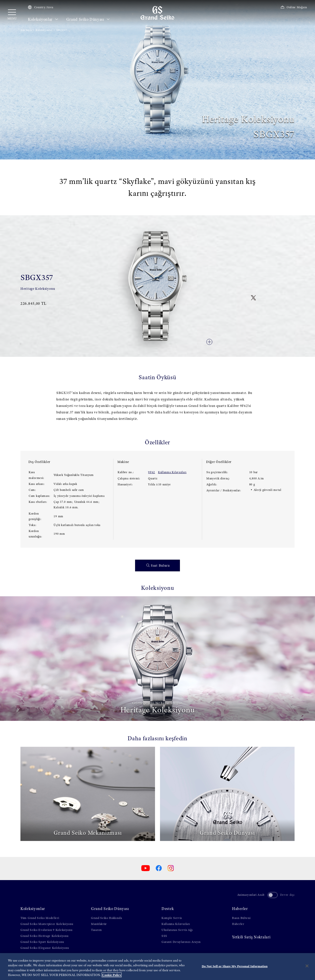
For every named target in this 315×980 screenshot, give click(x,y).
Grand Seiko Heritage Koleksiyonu (44, 936)
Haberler (240, 909)
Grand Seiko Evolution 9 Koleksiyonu (46, 930)
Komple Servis (172, 918)
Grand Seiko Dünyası (88, 19)
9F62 (152, 472)
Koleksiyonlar (43, 19)
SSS (164, 936)
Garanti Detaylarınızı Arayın (181, 942)
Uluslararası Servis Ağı (177, 930)
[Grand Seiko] (157, 13)
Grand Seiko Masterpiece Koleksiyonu (47, 924)
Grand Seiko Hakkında (106, 918)
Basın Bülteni (241, 918)
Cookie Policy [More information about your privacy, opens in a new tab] (112, 975)
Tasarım (96, 930)
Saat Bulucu (158, 565)
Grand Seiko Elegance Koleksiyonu (45, 948)
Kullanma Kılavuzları (172, 472)
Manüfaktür (99, 924)
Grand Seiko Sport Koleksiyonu (42, 942)
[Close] (307, 966)
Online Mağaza (294, 7)
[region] (157, 967)
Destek (168, 909)
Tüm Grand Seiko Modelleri (40, 918)
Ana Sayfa (26, 30)
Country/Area (41, 7)
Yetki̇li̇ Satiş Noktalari (251, 937)
